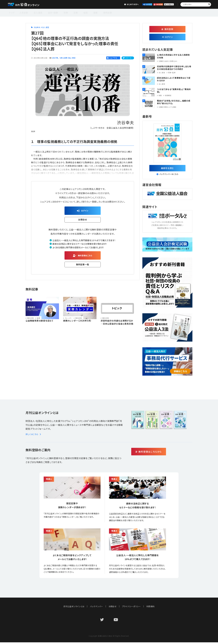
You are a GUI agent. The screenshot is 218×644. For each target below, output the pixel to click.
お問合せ (165, 4)
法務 (70, 12)
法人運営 (36, 12)
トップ (12, 12)
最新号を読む (167, 169)
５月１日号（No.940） (68, 58)
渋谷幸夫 (37, 27)
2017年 (55, 58)
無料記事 (98, 12)
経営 (78, 12)
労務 (61, 12)
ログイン (124, 4)
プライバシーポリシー (132, 608)
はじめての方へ (104, 4)
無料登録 (145, 4)
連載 (87, 12)
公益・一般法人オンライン (28, 4)
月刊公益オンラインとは (74, 608)
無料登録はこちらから (161, 453)
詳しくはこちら (34, 436)
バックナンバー (96, 608)
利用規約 (151, 608)
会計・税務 (50, 12)
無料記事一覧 (83, 267)
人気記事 (23, 12)
